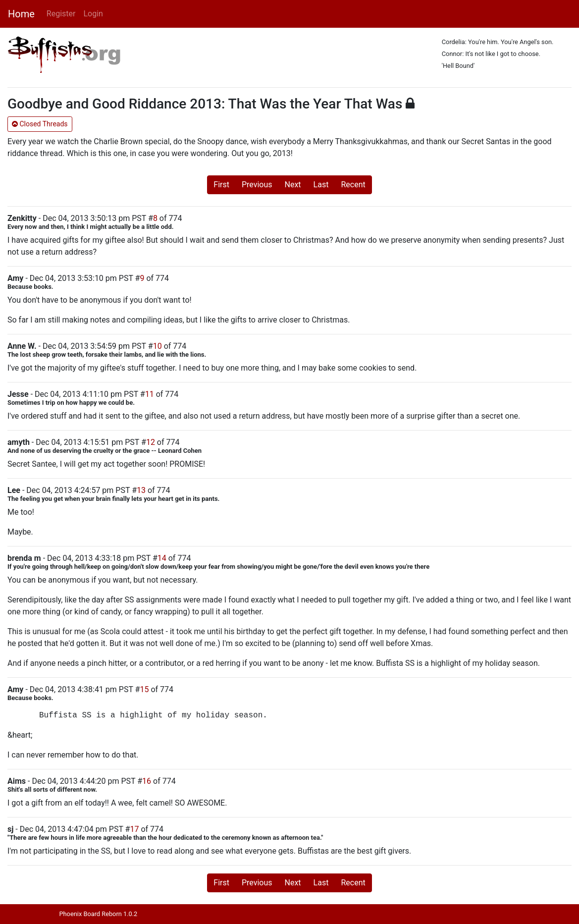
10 (158, 346)
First (221, 185)
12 (151, 442)
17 (134, 829)
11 (150, 394)
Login (93, 14)
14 (162, 558)
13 (141, 490)
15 (144, 689)
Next (293, 185)
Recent (353, 185)
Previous (257, 185)
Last (321, 185)
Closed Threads (40, 124)
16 (147, 781)
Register (61, 14)
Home (21, 14)
